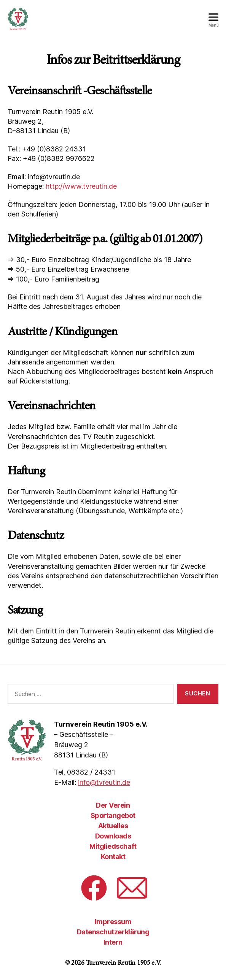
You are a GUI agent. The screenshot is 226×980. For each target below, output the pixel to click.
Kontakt (113, 857)
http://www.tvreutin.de (81, 186)
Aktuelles (113, 826)
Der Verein (113, 805)
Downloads (113, 836)
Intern (113, 942)
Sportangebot (113, 815)
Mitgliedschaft (113, 846)
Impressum (113, 922)
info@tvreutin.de (104, 782)
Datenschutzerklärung (113, 932)
